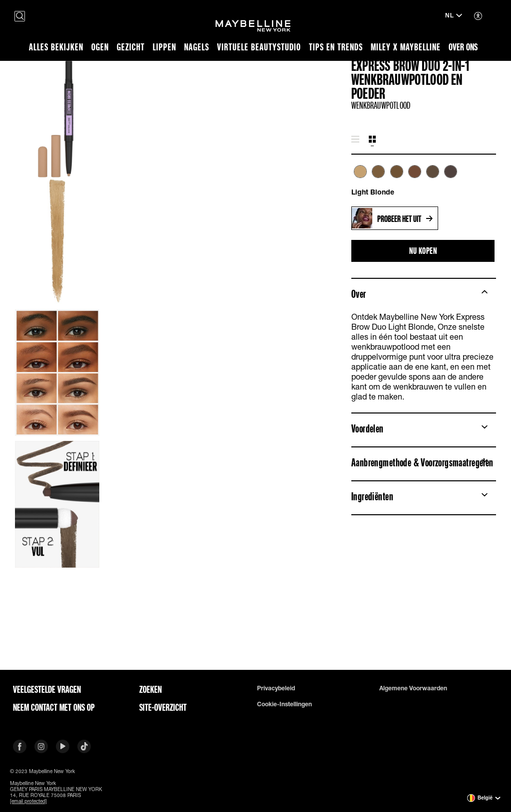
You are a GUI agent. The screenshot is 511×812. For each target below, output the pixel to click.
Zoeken (150, 689)
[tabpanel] (424, 181)
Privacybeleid (276, 688)
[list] (424, 177)
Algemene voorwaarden (413, 688)
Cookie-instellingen (284, 704)
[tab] (355, 140)
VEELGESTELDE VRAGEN (47, 689)
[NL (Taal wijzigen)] (454, 16)
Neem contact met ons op (54, 707)
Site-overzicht (163, 707)
